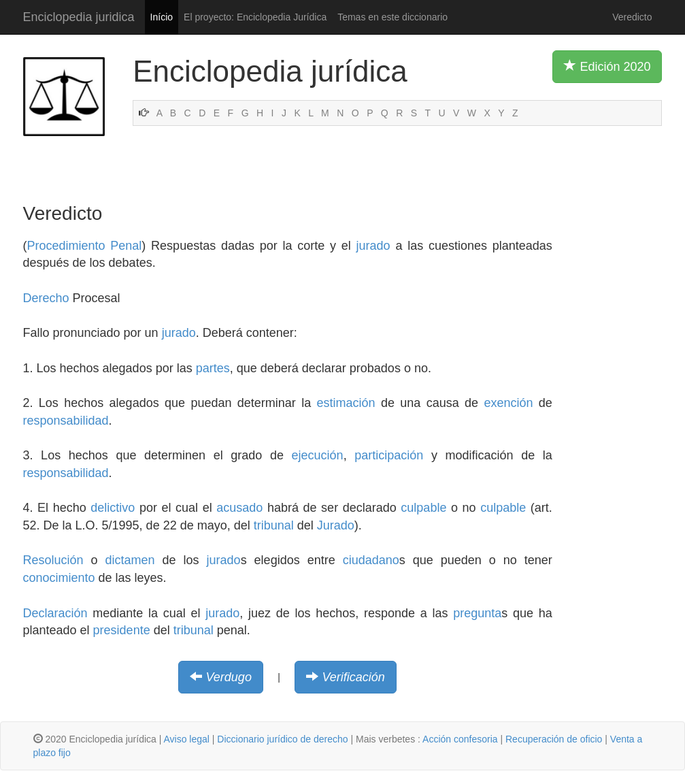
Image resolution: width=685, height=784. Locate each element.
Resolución (53, 560)
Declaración (55, 613)
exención (508, 403)
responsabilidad (66, 421)
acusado (239, 508)
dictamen (130, 560)
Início (162, 17)
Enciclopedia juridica (79, 17)
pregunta (477, 613)
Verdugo (229, 677)
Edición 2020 (607, 66)
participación (389, 455)
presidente (122, 630)
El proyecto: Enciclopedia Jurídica (255, 17)
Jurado (336, 525)
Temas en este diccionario (392, 17)
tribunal (274, 525)
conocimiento (59, 578)
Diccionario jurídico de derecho (282, 739)
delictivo (113, 508)
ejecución (318, 455)
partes (213, 368)
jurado (373, 246)
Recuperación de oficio (554, 739)
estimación (346, 403)
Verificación (353, 677)
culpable (423, 508)
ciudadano (371, 560)
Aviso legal (186, 739)
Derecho (46, 298)
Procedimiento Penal (85, 246)
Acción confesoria (460, 739)
